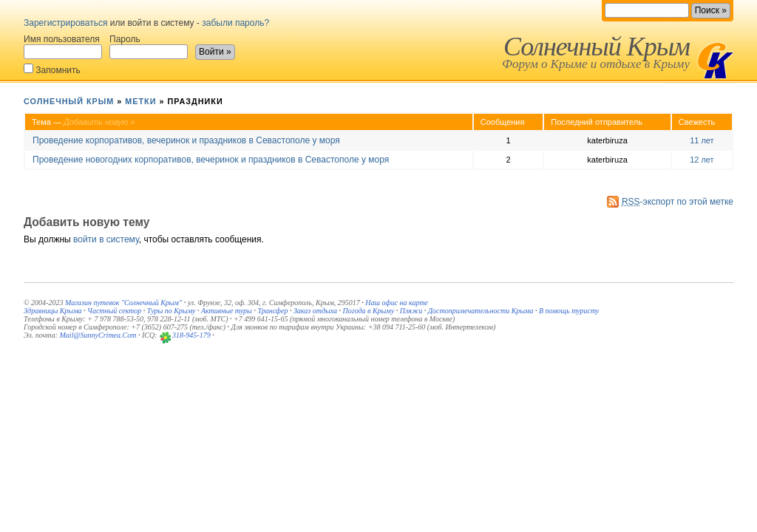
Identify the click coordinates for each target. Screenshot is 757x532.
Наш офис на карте (397, 303)
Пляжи (411, 311)
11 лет (702, 140)
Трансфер (272, 311)
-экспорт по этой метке (678, 202)
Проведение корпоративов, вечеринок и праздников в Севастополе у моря (186, 140)
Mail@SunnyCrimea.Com (98, 335)
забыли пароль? (235, 23)
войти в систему (106, 239)
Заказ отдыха (315, 311)
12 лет (702, 160)
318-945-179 (191, 335)
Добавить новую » (99, 122)
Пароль (149, 47)
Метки (140, 101)
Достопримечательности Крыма (481, 311)
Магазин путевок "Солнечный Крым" (123, 303)
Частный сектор (114, 311)
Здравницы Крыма (53, 311)
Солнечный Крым (597, 47)
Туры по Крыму (172, 311)
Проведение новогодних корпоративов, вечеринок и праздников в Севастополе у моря (211, 160)
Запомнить (52, 69)
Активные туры (227, 311)
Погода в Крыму (369, 311)
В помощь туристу (569, 311)
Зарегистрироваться (65, 23)
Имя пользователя (63, 47)
